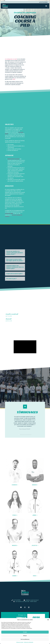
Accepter (25, 632)
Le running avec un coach (11, 59)
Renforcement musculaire (14, 159)
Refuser (25, 636)
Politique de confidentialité (29, 642)
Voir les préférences (25, 639)
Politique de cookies (20, 642)
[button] (48, 620)
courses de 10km (9, 214)
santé (14, 79)
